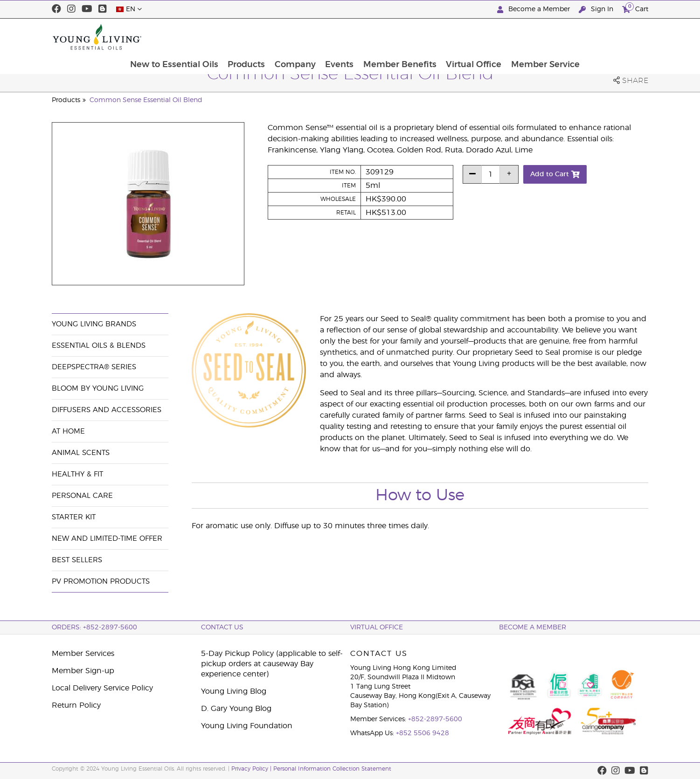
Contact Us (222, 627)
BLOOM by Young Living (98, 389)
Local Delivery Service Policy (102, 688)
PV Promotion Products (101, 582)
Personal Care (82, 496)
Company (356, 37)
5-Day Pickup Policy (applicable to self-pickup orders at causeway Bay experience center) (272, 664)
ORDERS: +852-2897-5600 (94, 627)
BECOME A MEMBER (533, 627)
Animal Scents (81, 453)
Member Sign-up (83, 671)
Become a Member (534, 10)
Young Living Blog (234, 691)
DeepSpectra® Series (94, 367)
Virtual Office (537, 37)
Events (401, 37)
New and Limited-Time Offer (107, 539)
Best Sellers (77, 560)
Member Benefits (462, 37)
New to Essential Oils (233, 37)
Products (306, 37)
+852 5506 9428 (423, 733)
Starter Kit (74, 517)
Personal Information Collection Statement (332, 769)
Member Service (609, 37)
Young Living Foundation (247, 726)
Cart (635, 8)
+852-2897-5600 (435, 719)
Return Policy (76, 705)
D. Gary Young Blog (236, 709)
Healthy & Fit (77, 474)
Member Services (83, 654)
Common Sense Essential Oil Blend (146, 100)
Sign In (597, 10)
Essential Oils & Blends (99, 346)
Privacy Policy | (252, 769)
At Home (68, 431)
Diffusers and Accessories (107, 410)
